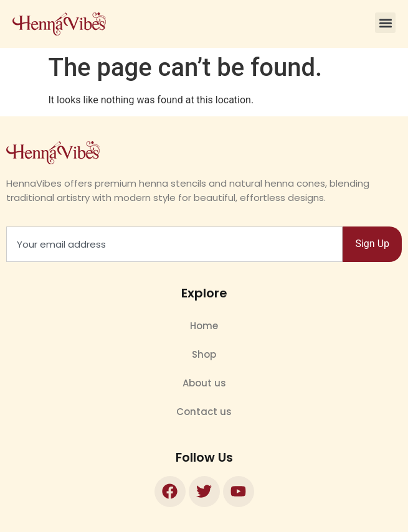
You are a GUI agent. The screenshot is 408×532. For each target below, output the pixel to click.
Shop (204, 354)
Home (204, 326)
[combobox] (174, 244)
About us (204, 383)
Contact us (204, 412)
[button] (385, 23)
